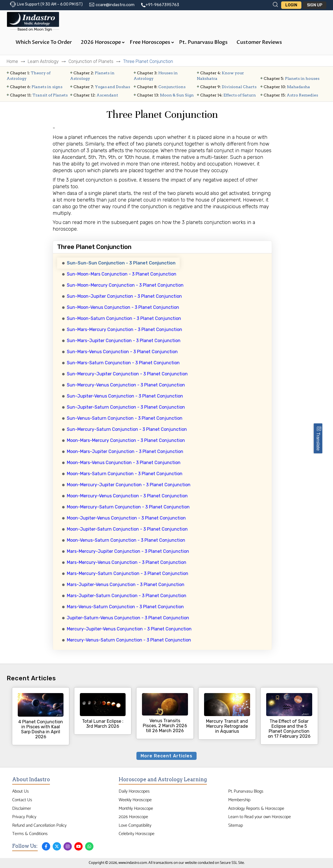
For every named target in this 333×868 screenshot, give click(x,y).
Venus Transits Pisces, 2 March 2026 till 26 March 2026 (165, 713)
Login (291, 5)
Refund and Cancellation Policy (39, 825)
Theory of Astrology (29, 76)
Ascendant (96, 95)
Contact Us (22, 800)
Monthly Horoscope (136, 809)
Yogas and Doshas (102, 87)
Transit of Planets (39, 95)
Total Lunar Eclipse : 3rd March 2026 (103, 711)
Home (12, 61)
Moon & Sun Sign (165, 95)
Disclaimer (22, 809)
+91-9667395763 (162, 5)
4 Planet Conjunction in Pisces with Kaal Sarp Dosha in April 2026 (41, 716)
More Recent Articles (166, 756)
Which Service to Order (44, 42)
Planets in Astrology (92, 76)
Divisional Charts (228, 87)
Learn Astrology (43, 61)
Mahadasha (287, 87)
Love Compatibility (135, 825)
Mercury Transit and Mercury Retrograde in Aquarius (227, 713)
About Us (21, 791)
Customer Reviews (259, 42)
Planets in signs (36, 87)
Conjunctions (161, 87)
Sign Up (315, 5)
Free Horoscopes (152, 42)
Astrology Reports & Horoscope (256, 809)
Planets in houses (292, 78)
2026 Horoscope (103, 42)
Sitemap (236, 825)
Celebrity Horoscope (137, 834)
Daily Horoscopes (134, 791)
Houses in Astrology (156, 76)
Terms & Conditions (30, 834)
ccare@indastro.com (115, 5)
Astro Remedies (291, 95)
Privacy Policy (24, 817)
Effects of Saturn (228, 95)
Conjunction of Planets (91, 61)
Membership (239, 800)
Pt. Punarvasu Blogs (203, 42)
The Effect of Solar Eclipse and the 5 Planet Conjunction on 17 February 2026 (289, 716)
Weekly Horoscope (135, 800)
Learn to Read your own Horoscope (260, 817)
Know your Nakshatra (220, 76)
